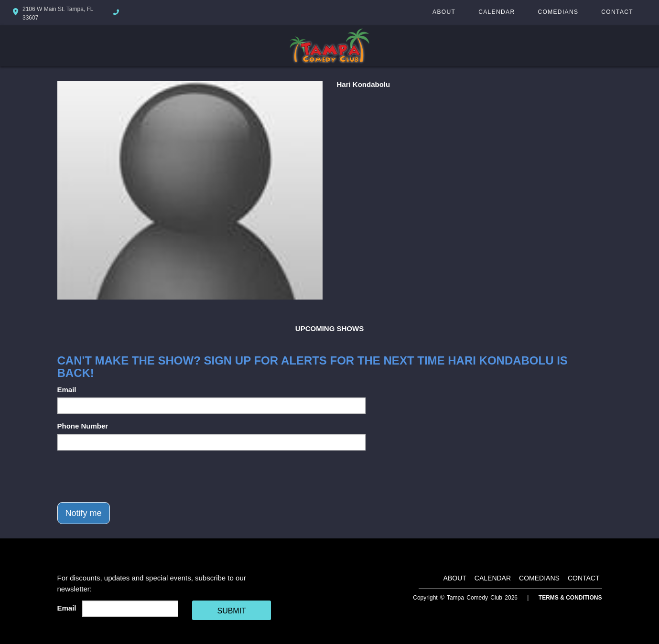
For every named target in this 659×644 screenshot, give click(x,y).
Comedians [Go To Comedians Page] (558, 12)
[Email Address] (130, 609)
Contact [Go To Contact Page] (617, 12)
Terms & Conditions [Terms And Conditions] (570, 598)
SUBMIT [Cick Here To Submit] (231, 611)
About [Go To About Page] (444, 12)
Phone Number (83, 426)
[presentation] (130, 476)
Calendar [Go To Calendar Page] (497, 12)
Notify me (84, 513)
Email (67, 390)
